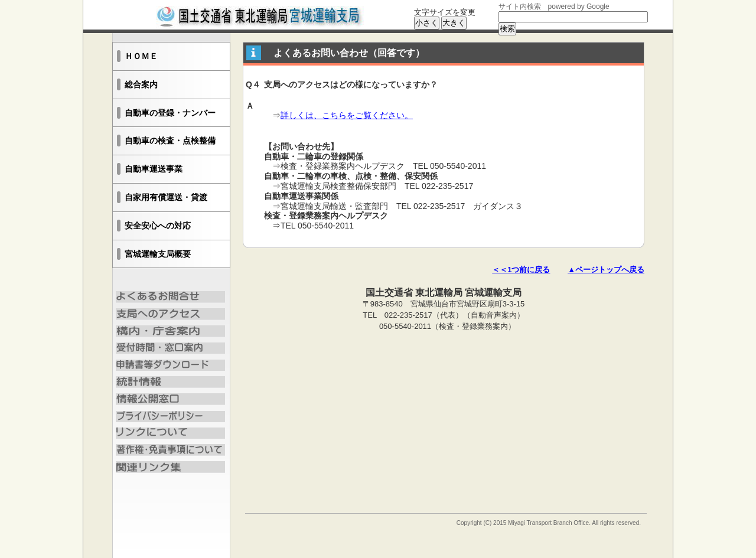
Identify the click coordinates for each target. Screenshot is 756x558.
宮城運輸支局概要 (158, 254)
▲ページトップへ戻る (606, 270)
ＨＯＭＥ (141, 56)
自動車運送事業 (154, 169)
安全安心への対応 (158, 226)
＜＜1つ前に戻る (521, 270)
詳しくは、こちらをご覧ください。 (347, 115)
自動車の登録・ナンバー (170, 113)
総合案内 (141, 84)
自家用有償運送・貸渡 (166, 197)
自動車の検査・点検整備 (170, 141)
